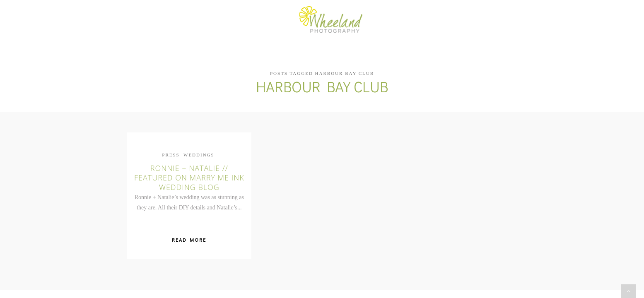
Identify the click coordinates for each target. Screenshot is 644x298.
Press (171, 148)
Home (192, 20)
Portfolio (267, 20)
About (225, 20)
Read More (189, 233)
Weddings (199, 148)
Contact (453, 20)
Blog (389, 20)
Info (418, 20)
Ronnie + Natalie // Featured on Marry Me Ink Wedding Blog (189, 171)
